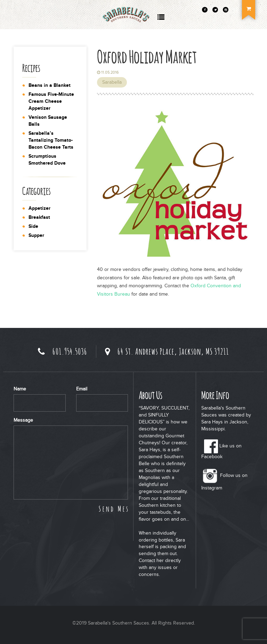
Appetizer (39, 208)
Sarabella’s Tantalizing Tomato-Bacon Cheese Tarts (51, 140)
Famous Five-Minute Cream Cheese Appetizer (51, 101)
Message (23, 420)
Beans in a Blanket (50, 85)
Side (33, 226)
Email (82, 389)
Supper (36, 235)
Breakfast (39, 217)
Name (20, 389)
